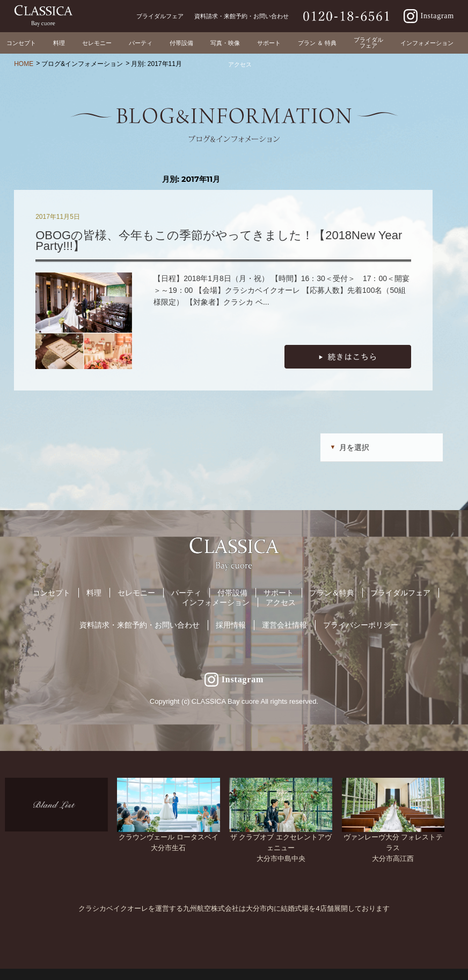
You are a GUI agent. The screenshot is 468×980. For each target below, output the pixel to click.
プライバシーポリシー (361, 625)
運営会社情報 (284, 625)
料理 (94, 593)
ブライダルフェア (400, 593)
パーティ (186, 593)
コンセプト (52, 593)
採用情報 (231, 625)
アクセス (281, 602)
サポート (279, 593)
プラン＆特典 (332, 593)
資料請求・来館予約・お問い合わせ (140, 625)
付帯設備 (232, 593)
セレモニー (136, 593)
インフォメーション (216, 602)
